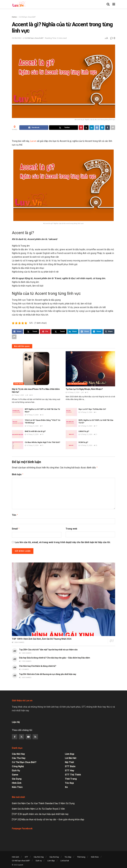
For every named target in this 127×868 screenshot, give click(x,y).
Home (14, 17)
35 (95, 445)
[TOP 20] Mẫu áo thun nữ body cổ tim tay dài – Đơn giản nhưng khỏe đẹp (48, 818)
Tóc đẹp (69, 782)
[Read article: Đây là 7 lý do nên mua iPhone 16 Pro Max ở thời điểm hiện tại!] (37, 369)
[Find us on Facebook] (15, 736)
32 (31, 395)
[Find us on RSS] (35, 736)
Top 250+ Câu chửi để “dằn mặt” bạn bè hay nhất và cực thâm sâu (48, 648)
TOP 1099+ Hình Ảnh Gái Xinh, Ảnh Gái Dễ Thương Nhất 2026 (42, 638)
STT (26, 856)
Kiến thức (17, 786)
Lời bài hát (71, 757)
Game (15, 774)
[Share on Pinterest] (81, 128)
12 (42, 415)
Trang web (71, 528)
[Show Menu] (114, 4)
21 (95, 434)
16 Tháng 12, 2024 (73, 392)
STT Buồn (70, 765)
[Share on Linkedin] (92, 128)
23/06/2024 (17, 38)
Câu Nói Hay (18, 753)
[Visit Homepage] (19, 4)
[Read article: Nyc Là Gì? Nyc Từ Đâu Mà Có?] (71, 412)
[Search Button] (108, 4)
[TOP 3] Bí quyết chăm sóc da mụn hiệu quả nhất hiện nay (40, 813)
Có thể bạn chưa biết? (27, 17)
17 (95, 426)
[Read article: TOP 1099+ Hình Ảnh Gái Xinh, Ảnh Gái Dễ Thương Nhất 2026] (63, 598)
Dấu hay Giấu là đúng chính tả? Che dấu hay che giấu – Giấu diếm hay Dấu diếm (55, 657)
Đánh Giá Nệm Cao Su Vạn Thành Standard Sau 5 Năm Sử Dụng (43, 802)
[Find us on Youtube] (28, 736)
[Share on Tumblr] (108, 128)
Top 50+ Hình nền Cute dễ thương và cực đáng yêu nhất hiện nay (48, 673)
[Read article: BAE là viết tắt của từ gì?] (18, 434)
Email (16, 528)
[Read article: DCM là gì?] (71, 445)
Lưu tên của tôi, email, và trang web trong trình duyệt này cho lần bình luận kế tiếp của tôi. (63, 541)
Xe (66, 786)
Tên (15, 514)
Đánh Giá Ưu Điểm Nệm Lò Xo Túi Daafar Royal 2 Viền (38, 808)
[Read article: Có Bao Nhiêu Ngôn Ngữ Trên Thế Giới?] (18, 445)
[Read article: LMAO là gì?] (71, 434)
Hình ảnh (17, 782)
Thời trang (71, 778)
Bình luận (18, 474)
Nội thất (69, 761)
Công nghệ (19, 384)
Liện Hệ (16, 721)
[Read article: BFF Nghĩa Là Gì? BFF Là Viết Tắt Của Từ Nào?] (18, 412)
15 (87, 392)
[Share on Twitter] (63, 128)
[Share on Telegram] (102, 128)
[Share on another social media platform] (113, 128)
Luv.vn (33, 141)
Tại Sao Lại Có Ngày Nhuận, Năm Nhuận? (84, 389)
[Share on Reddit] (97, 128)
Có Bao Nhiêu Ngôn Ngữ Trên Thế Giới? (43, 442)
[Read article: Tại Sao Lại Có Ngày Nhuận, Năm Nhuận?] (90, 369)
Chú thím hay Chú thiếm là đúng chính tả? (38, 665)
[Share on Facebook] (34, 128)
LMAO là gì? (84, 431)
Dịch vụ (16, 769)
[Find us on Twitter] (22, 736)
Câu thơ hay (19, 757)
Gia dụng (17, 778)
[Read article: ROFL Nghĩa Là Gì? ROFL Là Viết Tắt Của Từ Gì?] (71, 423)
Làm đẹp (70, 753)
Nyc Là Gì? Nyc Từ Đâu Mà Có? (92, 409)
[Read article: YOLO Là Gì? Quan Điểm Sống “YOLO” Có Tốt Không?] (18, 423)
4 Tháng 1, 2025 (18, 395)
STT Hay (70, 769)
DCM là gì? (83, 442)
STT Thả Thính (73, 774)
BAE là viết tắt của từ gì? (35, 431)
